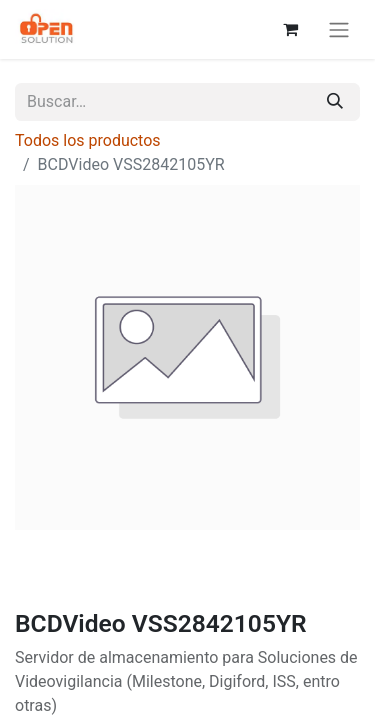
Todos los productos (88, 140)
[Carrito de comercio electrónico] (290, 29)
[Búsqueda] (335, 102)
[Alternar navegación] (339, 29)
